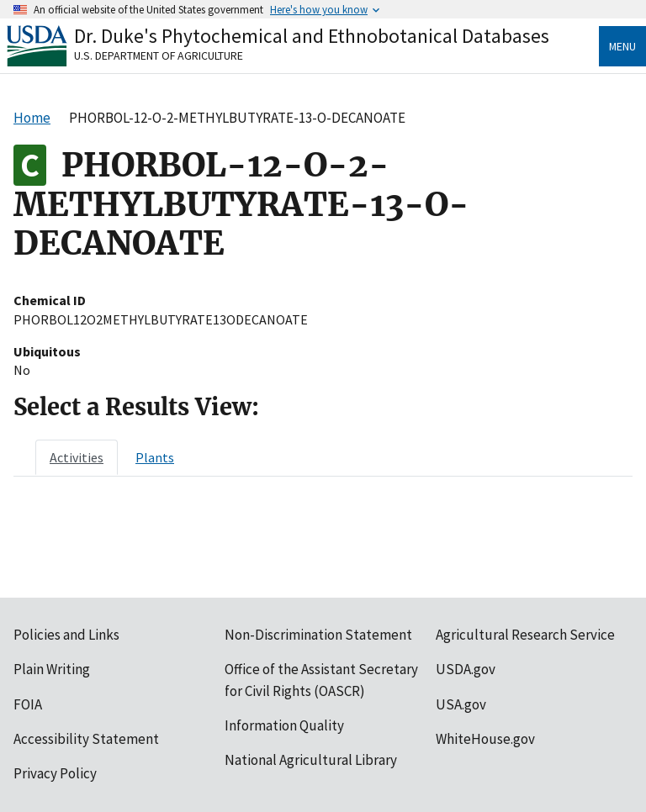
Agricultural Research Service (525, 635)
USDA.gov (466, 669)
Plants (155, 457)
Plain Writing (52, 669)
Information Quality (284, 725)
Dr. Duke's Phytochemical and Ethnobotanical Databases (312, 36)
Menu (622, 46)
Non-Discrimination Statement (318, 635)
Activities (77, 457)
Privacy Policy (55, 773)
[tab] (77, 457)
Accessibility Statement (86, 739)
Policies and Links (66, 635)
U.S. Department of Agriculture (159, 55)
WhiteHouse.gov (485, 739)
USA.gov (461, 704)
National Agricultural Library (311, 760)
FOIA (28, 704)
